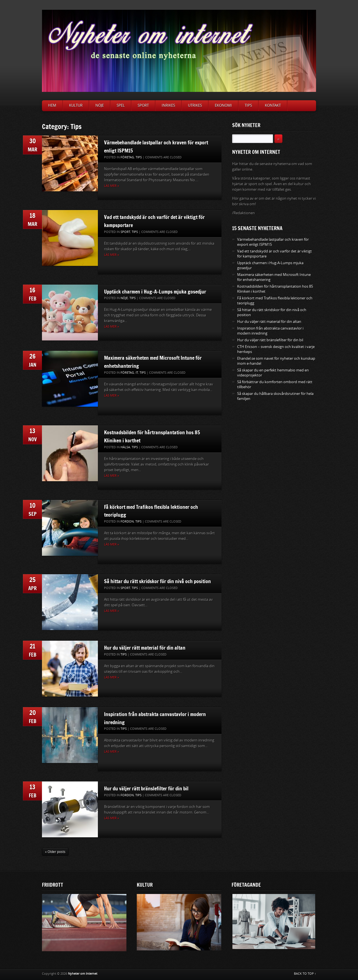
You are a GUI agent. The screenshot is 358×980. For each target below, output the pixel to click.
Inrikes (168, 105)
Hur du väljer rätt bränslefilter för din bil (146, 788)
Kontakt (273, 105)
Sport (143, 105)
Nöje (100, 105)
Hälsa (125, 447)
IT (137, 373)
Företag (127, 157)
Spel (121, 105)
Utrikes (195, 105)
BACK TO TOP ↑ (305, 974)
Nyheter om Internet (83, 974)
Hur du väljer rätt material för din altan (145, 648)
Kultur (76, 105)
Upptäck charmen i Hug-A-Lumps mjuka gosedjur (155, 292)
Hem (52, 105)
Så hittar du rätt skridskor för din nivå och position (157, 581)
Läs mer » (111, 186)
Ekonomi (223, 105)
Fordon (127, 522)
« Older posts (55, 852)
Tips (248, 105)
